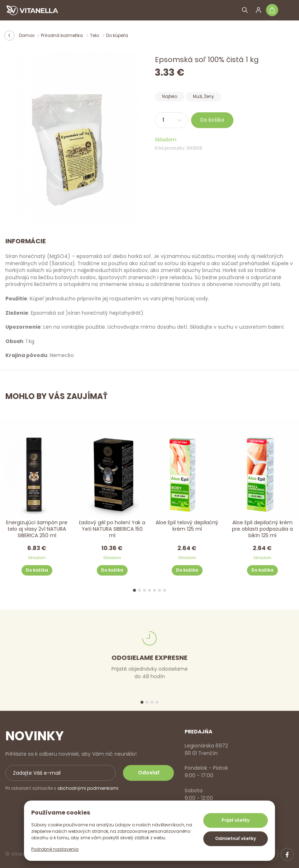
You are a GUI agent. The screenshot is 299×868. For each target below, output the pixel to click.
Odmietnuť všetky (236, 838)
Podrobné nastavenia (55, 849)
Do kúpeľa (117, 35)
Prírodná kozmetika (62, 35)
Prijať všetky (236, 820)
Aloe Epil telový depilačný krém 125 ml (187, 526)
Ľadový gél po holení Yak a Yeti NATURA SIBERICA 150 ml (112, 529)
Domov (27, 35)
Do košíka (212, 120)
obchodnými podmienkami (88, 788)
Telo (95, 35)
